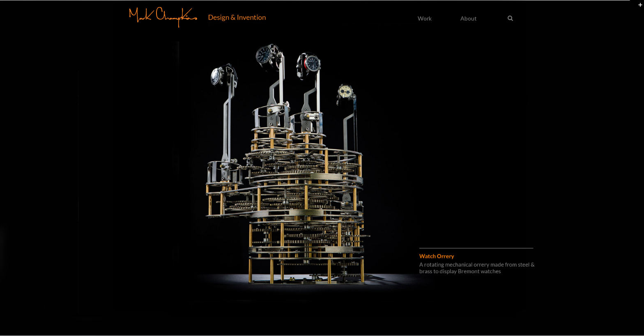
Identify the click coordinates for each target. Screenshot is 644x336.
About (469, 18)
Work (425, 18)
